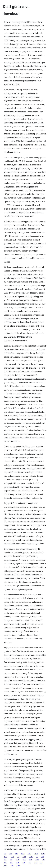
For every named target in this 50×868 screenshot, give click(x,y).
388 (43, 860)
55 (37, 857)
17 (18, 857)
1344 (24, 857)
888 (10, 854)
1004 (18, 866)
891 (31, 860)
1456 (17, 860)
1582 (37, 860)
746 (12, 866)
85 (5, 854)
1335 (31, 857)
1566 (6, 857)
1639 (36, 854)
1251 (6, 866)
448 (16, 854)
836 (24, 863)
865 (5, 860)
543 (30, 863)
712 (36, 863)
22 (41, 863)
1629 (24, 860)
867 (5, 863)
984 (11, 860)
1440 (17, 863)
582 (11, 863)
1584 (29, 854)
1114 (12, 857)
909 (42, 857)
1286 (43, 854)
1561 (23, 854)
